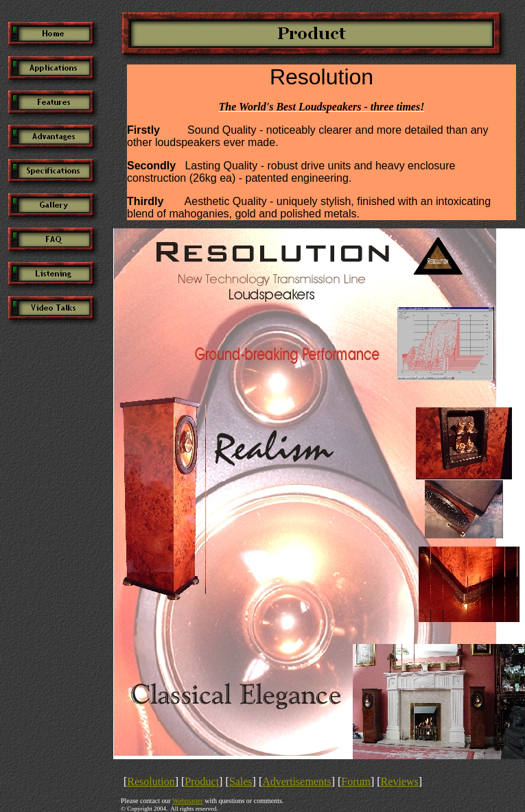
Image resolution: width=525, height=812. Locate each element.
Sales (241, 781)
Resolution (151, 781)
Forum (356, 781)
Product (202, 781)
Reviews (400, 781)
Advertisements (296, 781)
